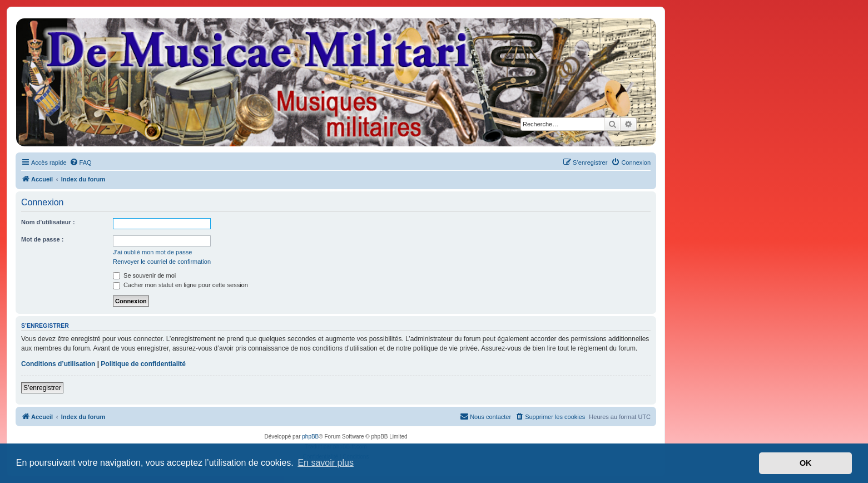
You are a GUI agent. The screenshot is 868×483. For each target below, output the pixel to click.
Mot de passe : (42, 239)
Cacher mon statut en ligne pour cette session (180, 285)
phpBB (310, 437)
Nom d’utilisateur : (48, 222)
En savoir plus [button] (326, 463)
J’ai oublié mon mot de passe (152, 252)
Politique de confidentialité (143, 364)
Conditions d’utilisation (58, 364)
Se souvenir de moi (144, 275)
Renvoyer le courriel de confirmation (162, 262)
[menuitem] (81, 162)
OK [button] (806, 463)
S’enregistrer (42, 388)
